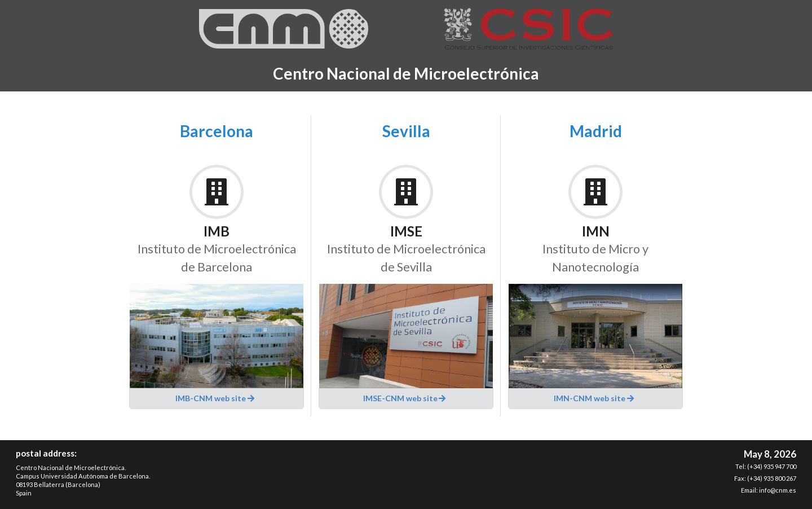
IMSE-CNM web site (405, 398)
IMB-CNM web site (215, 398)
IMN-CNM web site (594, 398)
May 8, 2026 (770, 454)
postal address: (46, 453)
